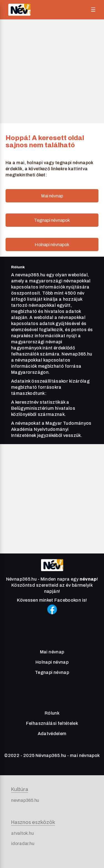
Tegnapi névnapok (52, 220)
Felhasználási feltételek (52, 723)
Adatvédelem (52, 734)
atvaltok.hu (22, 833)
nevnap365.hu (25, 800)
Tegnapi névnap (52, 672)
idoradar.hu (23, 843)
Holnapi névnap (52, 662)
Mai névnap (52, 196)
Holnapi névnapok (52, 245)
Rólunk (52, 713)
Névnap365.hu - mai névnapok (68, 755)
